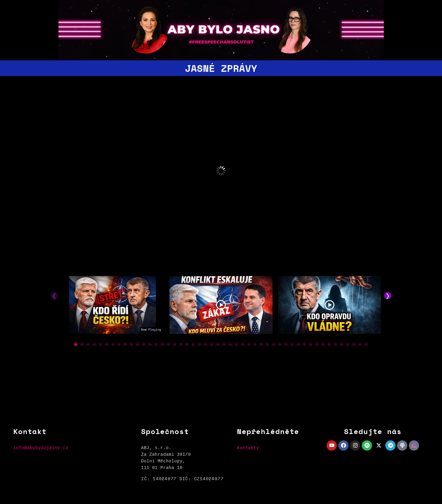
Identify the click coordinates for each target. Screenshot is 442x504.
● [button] (76, 344)
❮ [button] (54, 296)
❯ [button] (388, 296)
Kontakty (248, 448)
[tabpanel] (112, 306)
